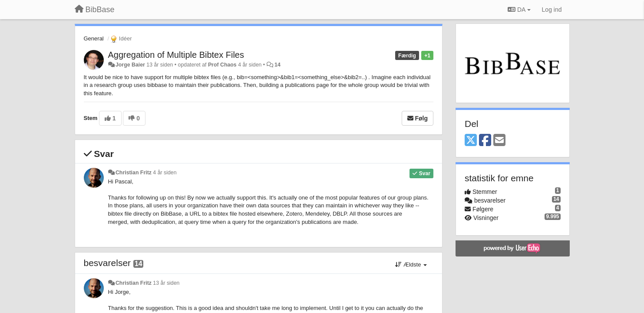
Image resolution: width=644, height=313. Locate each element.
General (94, 38)
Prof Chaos (222, 65)
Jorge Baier (130, 65)
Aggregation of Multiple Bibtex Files (176, 55)
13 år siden (166, 283)
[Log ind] (552, 10)
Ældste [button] (411, 265)
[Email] (499, 141)
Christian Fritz (134, 173)
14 (277, 65)
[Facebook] (485, 141)
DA (519, 10)
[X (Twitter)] (471, 141)
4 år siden (165, 173)
